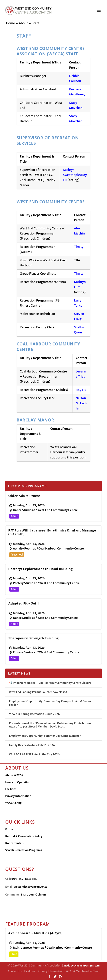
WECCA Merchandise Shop (83, 971)
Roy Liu (81, 390)
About (23, 23)
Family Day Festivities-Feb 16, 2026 (32, 745)
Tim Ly (79, 247)
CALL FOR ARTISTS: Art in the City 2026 (34, 755)
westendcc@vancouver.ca (31, 887)
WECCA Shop (13, 803)
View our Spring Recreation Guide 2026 (34, 714)
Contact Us (15, 971)
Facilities (11, 789)
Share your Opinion (33, 895)
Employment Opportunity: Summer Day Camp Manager (45, 736)
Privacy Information (18, 796)
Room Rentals (14, 843)
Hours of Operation (18, 782)
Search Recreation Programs (24, 850)
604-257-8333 (21, 879)
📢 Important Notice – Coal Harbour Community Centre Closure (50, 683)
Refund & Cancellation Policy (24, 836)
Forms (9, 830)
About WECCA (14, 776)
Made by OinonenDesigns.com (82, 966)
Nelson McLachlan (81, 403)
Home (10, 23)
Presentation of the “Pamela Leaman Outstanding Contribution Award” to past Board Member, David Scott (50, 725)
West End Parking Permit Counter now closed (38, 692)
